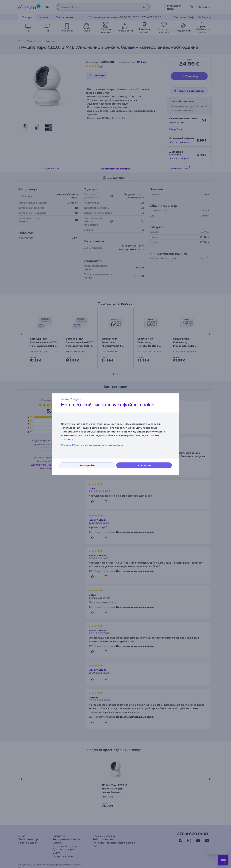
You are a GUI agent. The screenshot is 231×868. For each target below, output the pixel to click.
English (77, 399)
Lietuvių (65, 399)
